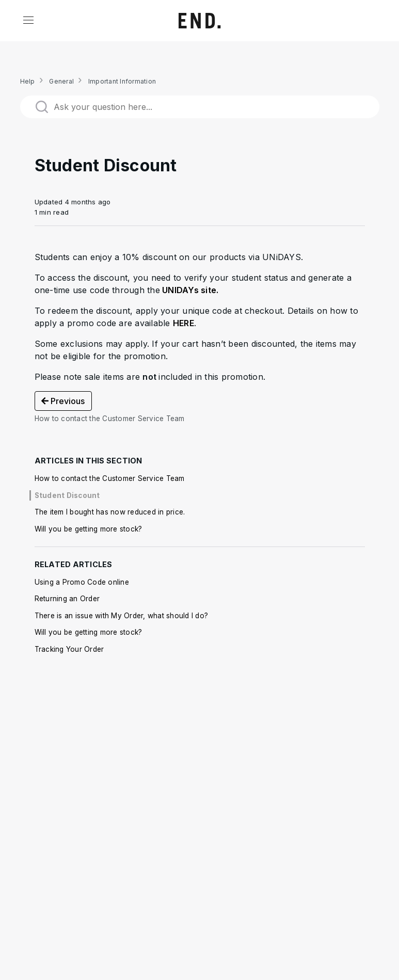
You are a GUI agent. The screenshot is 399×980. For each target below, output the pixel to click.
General (61, 81)
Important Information (122, 81)
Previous (63, 401)
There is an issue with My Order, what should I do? (122, 616)
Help (28, 81)
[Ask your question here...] (200, 107)
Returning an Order (67, 599)
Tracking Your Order (69, 649)
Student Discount (67, 495)
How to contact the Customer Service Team (110, 478)
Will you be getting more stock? (89, 529)
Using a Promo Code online (82, 582)
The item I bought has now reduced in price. (110, 512)
